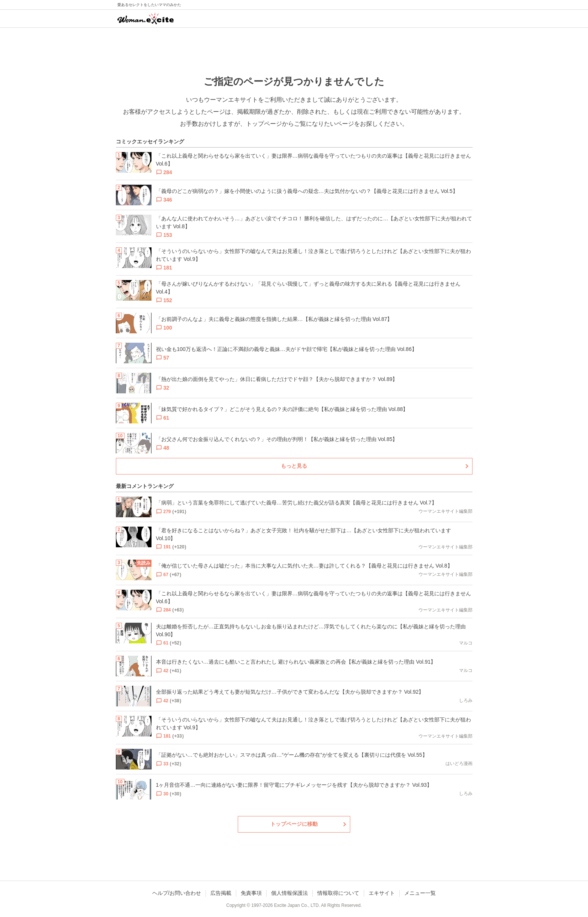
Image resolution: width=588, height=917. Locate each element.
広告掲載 (221, 893)
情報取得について (338, 893)
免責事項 (251, 893)
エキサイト (382, 893)
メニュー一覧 (420, 893)
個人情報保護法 (289, 893)
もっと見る (294, 466)
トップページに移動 (294, 824)
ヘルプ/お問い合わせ (177, 893)
